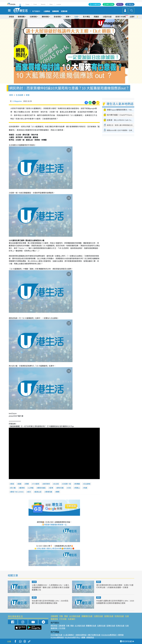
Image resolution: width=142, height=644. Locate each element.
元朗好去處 (98, 616)
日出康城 (87, 484)
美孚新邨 (47, 484)
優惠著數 (21, 17)
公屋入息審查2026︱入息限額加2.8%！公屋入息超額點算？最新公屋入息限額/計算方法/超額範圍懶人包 (51, 588)
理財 (99, 582)
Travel (27, 4)
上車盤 (31, 488)
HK (20, 4)
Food (35, 4)
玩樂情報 (33, 17)
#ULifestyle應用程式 (109, 635)
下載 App (131, 4)
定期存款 (64, 11)
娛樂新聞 (55, 11)
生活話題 (19, 95)
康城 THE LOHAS (17, 492)
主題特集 (133, 17)
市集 (61, 616)
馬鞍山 (77, 488)
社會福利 (72, 619)
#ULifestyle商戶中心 (72, 637)
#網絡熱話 (90, 637)
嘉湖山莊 (38, 492)
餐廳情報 (54, 619)
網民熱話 (54, 626)
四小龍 (13, 488)
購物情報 (45, 17)
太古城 (56, 484)
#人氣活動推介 (69, 635)
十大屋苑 (36, 484)
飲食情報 (57, 17)
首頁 (11, 95)
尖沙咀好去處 (75, 616)
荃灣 (51, 488)
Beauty (43, 4)
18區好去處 (107, 17)
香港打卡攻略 (121, 17)
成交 (29, 492)
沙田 (69, 488)
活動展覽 (54, 616)
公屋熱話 (47, 11)
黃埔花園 (49, 492)
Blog (51, 4)
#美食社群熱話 (81, 635)
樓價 (58, 492)
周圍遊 (96, 17)
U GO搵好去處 (96, 4)
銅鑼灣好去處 (87, 616)
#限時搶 (120, 635)
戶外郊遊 (63, 619)
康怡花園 (60, 488)
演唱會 (11, 17)
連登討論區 (42, 488)
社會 (76, 17)
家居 (28, 95)
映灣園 (77, 484)
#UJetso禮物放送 (57, 637)
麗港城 (22, 488)
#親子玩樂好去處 (94, 635)
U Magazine (17, 101)
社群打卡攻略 (110, 4)
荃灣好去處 (109, 616)
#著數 (83, 637)
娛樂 (68, 17)
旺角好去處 (119, 616)
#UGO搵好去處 (56, 635)
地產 (85, 488)
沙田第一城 (67, 484)
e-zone (59, 4)
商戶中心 (120, 4)
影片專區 (86, 17)
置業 (20, 484)
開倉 (66, 616)
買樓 (27, 484)
